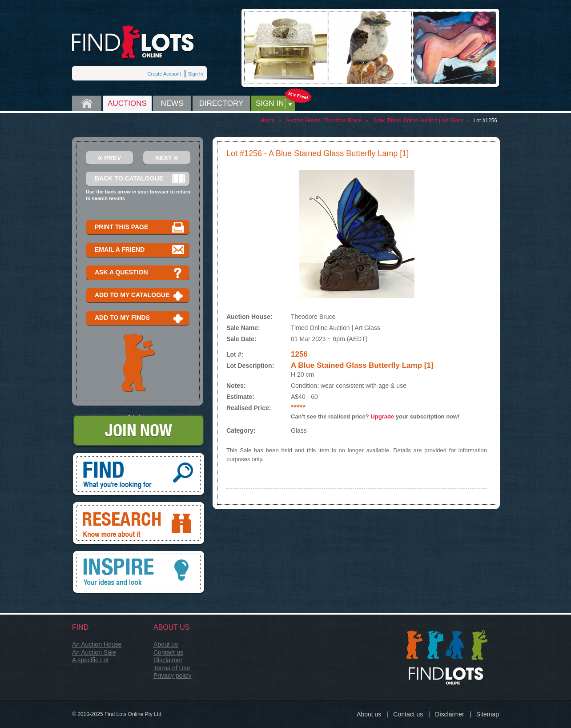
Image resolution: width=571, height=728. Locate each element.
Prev (110, 157)
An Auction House (97, 644)
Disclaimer (168, 660)
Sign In (196, 74)
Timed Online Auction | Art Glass (425, 121)
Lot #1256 (485, 121)
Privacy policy (173, 676)
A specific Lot (90, 660)
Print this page (140, 227)
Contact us (168, 652)
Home (87, 103)
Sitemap (488, 714)
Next (167, 157)
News (172, 103)
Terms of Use (172, 668)
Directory (221, 103)
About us (166, 644)
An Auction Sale (94, 652)
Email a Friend (140, 250)
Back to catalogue (140, 179)
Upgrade (382, 416)
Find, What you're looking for (139, 475)
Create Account (164, 74)
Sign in (270, 103)
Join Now (139, 431)
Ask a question (140, 273)
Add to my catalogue (140, 296)
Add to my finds (140, 318)
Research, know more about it (139, 524)
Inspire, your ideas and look (139, 573)
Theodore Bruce (342, 121)
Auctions (127, 103)
